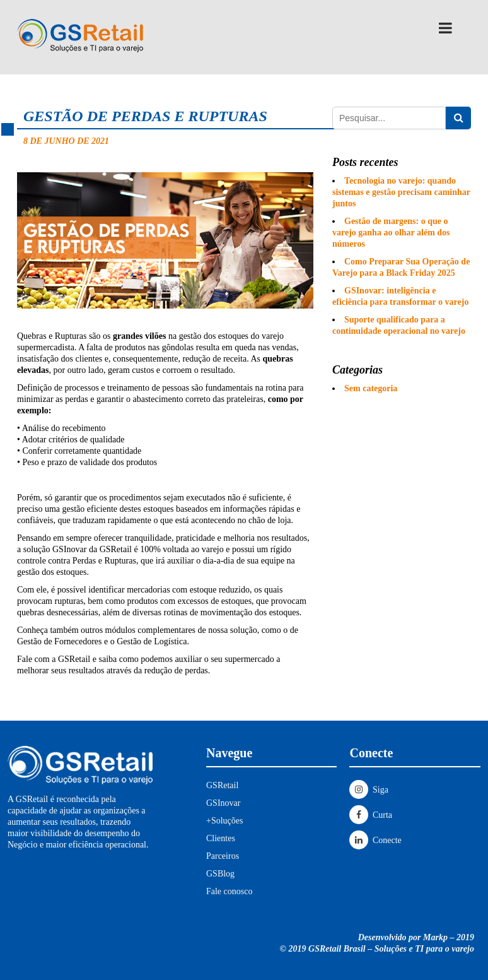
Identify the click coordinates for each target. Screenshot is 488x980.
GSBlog (220, 874)
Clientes (221, 838)
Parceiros (223, 856)
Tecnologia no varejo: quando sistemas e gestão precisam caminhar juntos (401, 192)
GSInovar (223, 803)
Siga (369, 790)
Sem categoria (371, 388)
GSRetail (222, 785)
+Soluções (224, 821)
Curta (371, 815)
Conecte (375, 840)
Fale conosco (229, 891)
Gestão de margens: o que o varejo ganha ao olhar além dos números (391, 233)
